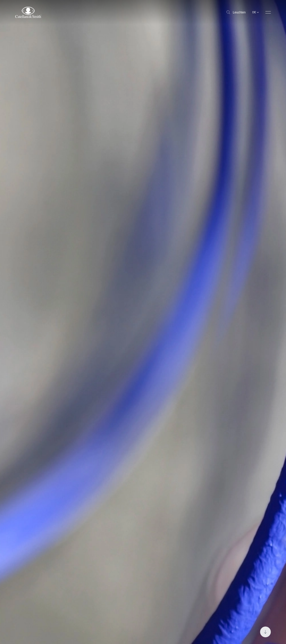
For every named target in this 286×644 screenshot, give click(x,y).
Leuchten (236, 12)
